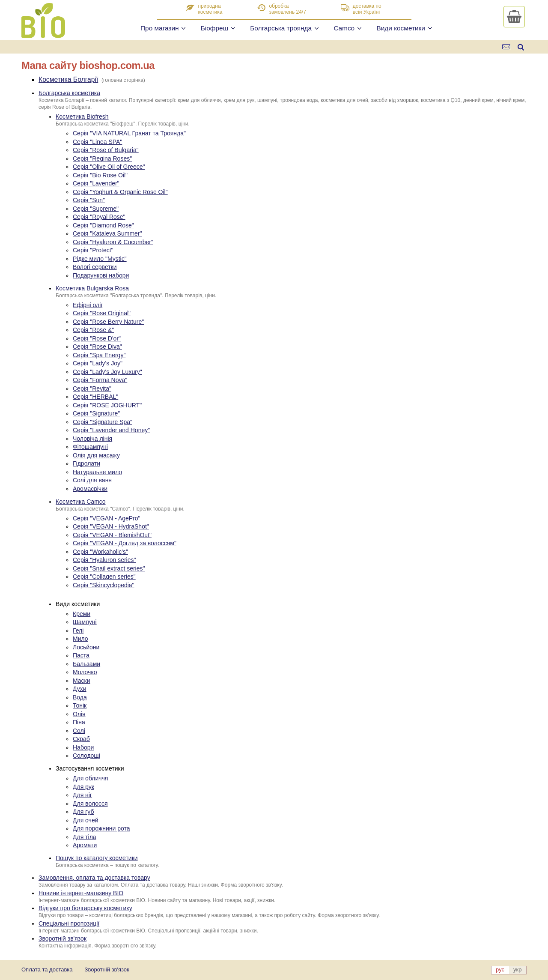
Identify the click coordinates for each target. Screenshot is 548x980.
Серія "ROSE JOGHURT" (107, 405)
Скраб (81, 739)
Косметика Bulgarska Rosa (92, 288)
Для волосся (90, 804)
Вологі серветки (95, 267)
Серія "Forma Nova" (100, 380)
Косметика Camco (81, 502)
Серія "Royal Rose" (99, 217)
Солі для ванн (92, 480)
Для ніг (82, 795)
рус (500, 970)
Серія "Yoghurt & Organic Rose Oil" (120, 192)
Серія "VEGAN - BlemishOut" (112, 535)
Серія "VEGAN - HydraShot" (111, 526)
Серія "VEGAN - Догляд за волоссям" (125, 543)
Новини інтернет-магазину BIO (81, 893)
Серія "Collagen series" (104, 577)
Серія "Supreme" (96, 209)
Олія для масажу (96, 455)
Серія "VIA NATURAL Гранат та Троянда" (129, 133)
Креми (82, 614)
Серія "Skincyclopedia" (104, 585)
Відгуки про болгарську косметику (85, 908)
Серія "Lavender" (96, 183)
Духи (80, 689)
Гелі (78, 630)
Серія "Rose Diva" (97, 347)
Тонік (80, 705)
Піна (79, 722)
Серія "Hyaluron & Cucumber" (113, 242)
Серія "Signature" (96, 413)
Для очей (86, 820)
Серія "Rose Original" (102, 313)
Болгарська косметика (69, 93)
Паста (81, 655)
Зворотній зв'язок (63, 938)
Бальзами (86, 664)
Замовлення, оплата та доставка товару (94, 878)
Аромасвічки (90, 489)
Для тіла (85, 837)
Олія (79, 714)
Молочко (85, 672)
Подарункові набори (101, 275)
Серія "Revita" (92, 388)
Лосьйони (86, 647)
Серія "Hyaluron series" (104, 560)
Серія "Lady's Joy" (98, 363)
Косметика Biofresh (82, 117)
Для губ (83, 812)
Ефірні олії (88, 305)
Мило (80, 639)
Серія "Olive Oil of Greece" (109, 167)
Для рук (83, 787)
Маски (82, 681)
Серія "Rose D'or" (97, 338)
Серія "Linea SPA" (97, 142)
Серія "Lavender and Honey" (111, 430)
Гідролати (86, 463)
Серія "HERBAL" (95, 397)
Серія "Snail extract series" (109, 568)
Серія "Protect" (93, 250)
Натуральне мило (97, 472)
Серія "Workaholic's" (100, 552)
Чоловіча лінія (92, 439)
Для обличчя (90, 778)
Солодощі (86, 756)
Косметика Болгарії (68, 79)
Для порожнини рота (101, 828)
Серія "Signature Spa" (103, 422)
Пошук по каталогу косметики (97, 858)
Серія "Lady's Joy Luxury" (107, 372)
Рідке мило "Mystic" (100, 259)
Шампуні (85, 622)
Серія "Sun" (89, 200)
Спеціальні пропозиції (69, 923)
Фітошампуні (90, 447)
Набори (83, 747)
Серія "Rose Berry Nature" (108, 322)
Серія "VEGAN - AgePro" (107, 518)
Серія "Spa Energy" (99, 355)
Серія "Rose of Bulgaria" (106, 150)
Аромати (85, 845)
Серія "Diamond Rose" (103, 225)
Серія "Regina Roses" (102, 158)
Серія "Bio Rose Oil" (100, 175)
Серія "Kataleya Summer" (107, 233)
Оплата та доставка (47, 970)
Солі (79, 731)
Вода (80, 697)
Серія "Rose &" (93, 330)
